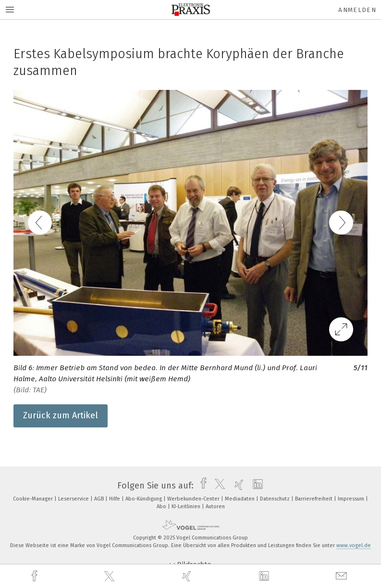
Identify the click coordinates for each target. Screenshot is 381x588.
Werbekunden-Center (194, 499)
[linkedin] (265, 576)
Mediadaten (240, 499)
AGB (100, 499)
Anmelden (357, 10)
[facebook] (36, 576)
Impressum (352, 499)
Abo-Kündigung (144, 499)
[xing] (188, 576)
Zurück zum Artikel (61, 415)
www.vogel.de (354, 545)
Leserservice (74, 499)
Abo (162, 507)
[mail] (343, 576)
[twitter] (111, 576)
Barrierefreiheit (314, 499)
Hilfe (115, 499)
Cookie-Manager (34, 499)
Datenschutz (276, 499)
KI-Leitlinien (187, 507)
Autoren (215, 507)
